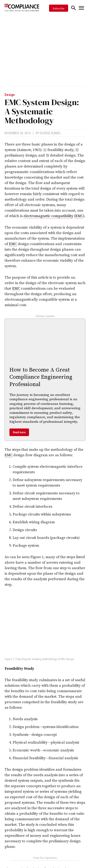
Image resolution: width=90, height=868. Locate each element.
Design (10, 95)
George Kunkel (50, 133)
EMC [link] (79, 216)
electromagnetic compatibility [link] (48, 216)
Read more (19, 432)
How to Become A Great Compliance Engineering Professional (41, 377)
